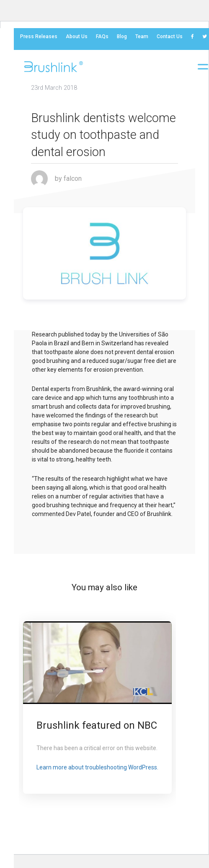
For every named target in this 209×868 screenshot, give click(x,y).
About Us (77, 36)
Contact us (170, 36)
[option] (97, 708)
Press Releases (39, 36)
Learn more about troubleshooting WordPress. (97, 767)
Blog (122, 36)
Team (142, 36)
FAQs (102, 36)
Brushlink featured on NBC (97, 725)
